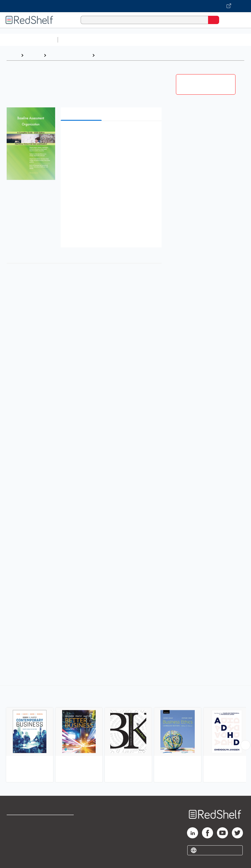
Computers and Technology (158, 40)
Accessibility (64, 846)
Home (12, 55)
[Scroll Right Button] (245, 745)
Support (14, 834)
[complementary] (126, 735)
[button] (111, 134)
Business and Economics (215, 40)
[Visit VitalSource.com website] (126, 6)
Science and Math (109, 40)
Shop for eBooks (23, 822)
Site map (15, 858)
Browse (34, 55)
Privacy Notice (21, 846)
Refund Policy (65, 834)
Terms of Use (65, 822)
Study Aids (75, 40)
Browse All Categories (29, 40)
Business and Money (69, 55)
